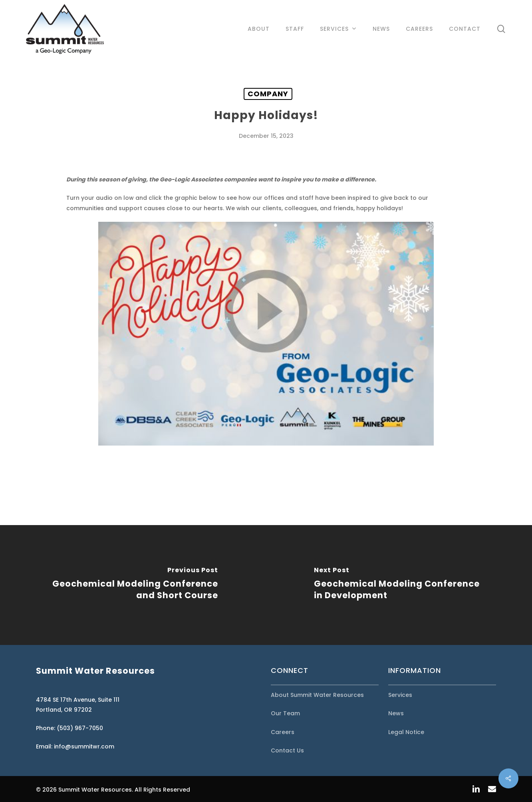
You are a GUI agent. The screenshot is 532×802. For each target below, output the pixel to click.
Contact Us (287, 750)
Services (400, 695)
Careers (283, 732)
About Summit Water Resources (317, 695)
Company (268, 94)
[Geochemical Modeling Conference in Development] (399, 585)
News (396, 713)
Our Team (285, 713)
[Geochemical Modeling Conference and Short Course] (133, 585)
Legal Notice (406, 732)
